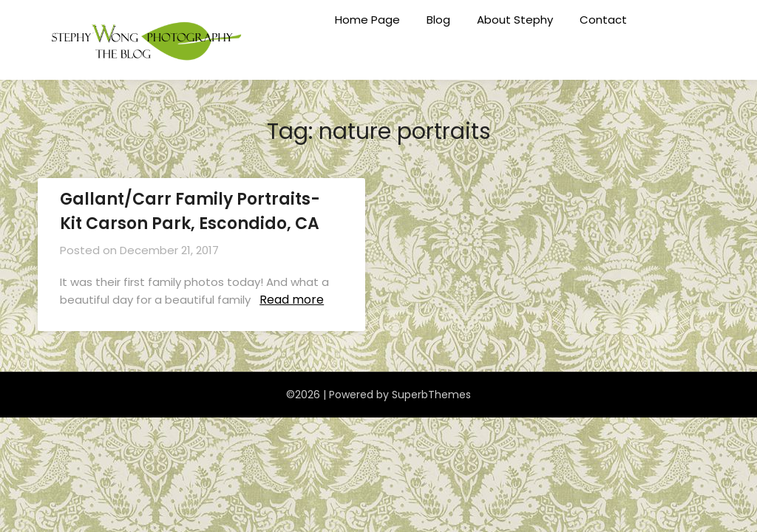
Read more (292, 300)
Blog (438, 20)
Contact (603, 20)
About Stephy (515, 20)
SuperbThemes (431, 395)
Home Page (367, 20)
